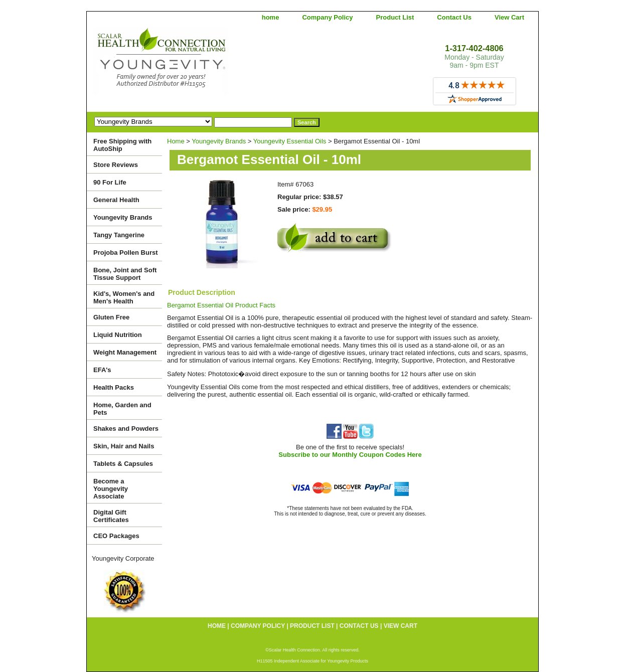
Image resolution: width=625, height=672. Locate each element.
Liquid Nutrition (118, 335)
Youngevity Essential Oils (290, 141)
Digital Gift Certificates (111, 516)
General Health (116, 200)
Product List (395, 17)
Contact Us (454, 17)
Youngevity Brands (219, 141)
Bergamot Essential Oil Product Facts (221, 305)
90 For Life (110, 182)
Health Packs (114, 387)
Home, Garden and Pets (122, 409)
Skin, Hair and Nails (124, 446)
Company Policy (327, 17)
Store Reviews (116, 165)
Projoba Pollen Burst (126, 253)
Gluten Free (111, 317)
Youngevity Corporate (123, 558)
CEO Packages (116, 536)
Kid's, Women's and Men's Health (124, 297)
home (271, 17)
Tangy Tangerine (119, 235)
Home (176, 141)
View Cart (509, 17)
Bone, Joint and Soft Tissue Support (125, 274)
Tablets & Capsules (123, 464)
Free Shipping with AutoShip (122, 145)
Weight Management (125, 352)
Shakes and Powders (126, 429)
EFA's (102, 370)
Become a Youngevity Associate (111, 489)
